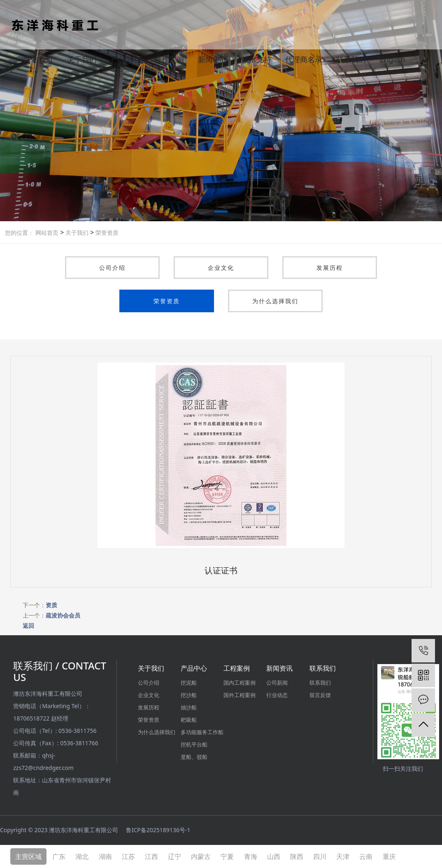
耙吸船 (189, 720)
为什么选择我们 (275, 301)
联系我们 (351, 59)
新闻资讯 (279, 668)
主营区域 (28, 856)
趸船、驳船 (194, 757)
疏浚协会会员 (63, 615)
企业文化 (221, 268)
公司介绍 (112, 268)
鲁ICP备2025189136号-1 (158, 830)
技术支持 (256, 59)
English (392, 59)
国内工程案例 (240, 683)
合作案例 (169, 59)
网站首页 (38, 59)
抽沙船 (189, 707)
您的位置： (19, 233)
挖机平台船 (194, 744)
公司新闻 (277, 683)
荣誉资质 (106, 233)
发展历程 (330, 268)
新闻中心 (213, 59)
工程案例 (237, 668)
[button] (221, 213)
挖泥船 (189, 683)
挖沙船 (189, 695)
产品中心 (126, 59)
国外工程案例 (240, 695)
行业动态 (277, 695)
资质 (51, 605)
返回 (28, 626)
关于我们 (82, 59)
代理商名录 (304, 59)
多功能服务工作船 (202, 732)
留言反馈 (320, 695)
